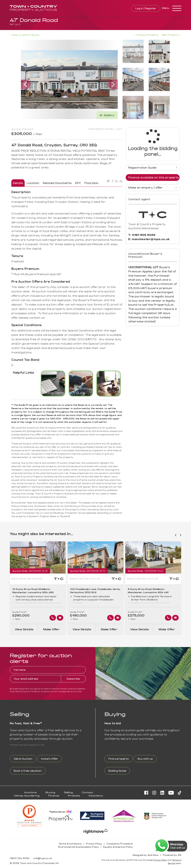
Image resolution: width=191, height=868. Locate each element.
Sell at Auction (23, 759)
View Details (24, 629)
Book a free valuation (28, 771)
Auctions (30, 792)
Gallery (107, 115)
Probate (74, 796)
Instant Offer (50, 759)
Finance (54, 796)
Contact (87, 792)
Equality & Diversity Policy (118, 847)
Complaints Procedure (119, 844)
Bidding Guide (117, 771)
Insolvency (96, 796)
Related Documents (57, 183)
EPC (78, 183)
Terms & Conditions (70, 844)
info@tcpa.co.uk (43, 858)
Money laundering (27, 796)
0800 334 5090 (20, 858)
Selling (68, 792)
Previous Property (148, 35)
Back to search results (25, 35)
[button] (27, 79)
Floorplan (91, 183)
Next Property (170, 35)
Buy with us (145, 759)
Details (18, 183)
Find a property (119, 759)
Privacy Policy (94, 844)
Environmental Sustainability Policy (78, 847)
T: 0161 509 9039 (142, 235)
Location (33, 183)
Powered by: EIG (172, 855)
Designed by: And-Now (146, 855)
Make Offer (51, 629)
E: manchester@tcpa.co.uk (149, 239)
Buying (50, 792)
